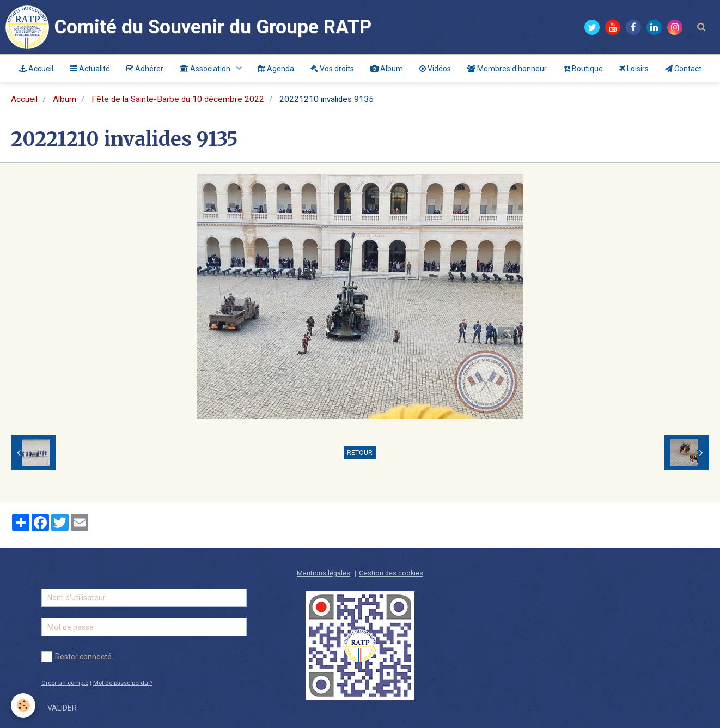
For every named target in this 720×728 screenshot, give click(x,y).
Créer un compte (65, 683)
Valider (62, 708)
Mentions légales (324, 573)
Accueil (36, 69)
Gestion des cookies (391, 573)
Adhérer (145, 69)
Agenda (276, 69)
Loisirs (634, 69)
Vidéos (435, 69)
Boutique (583, 69)
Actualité (90, 69)
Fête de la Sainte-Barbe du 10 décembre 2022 (178, 99)
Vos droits (332, 69)
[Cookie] (23, 705)
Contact (683, 69)
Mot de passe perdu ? (123, 683)
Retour (360, 453)
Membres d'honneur (507, 69)
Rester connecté (77, 657)
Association (206, 69)
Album (387, 69)
